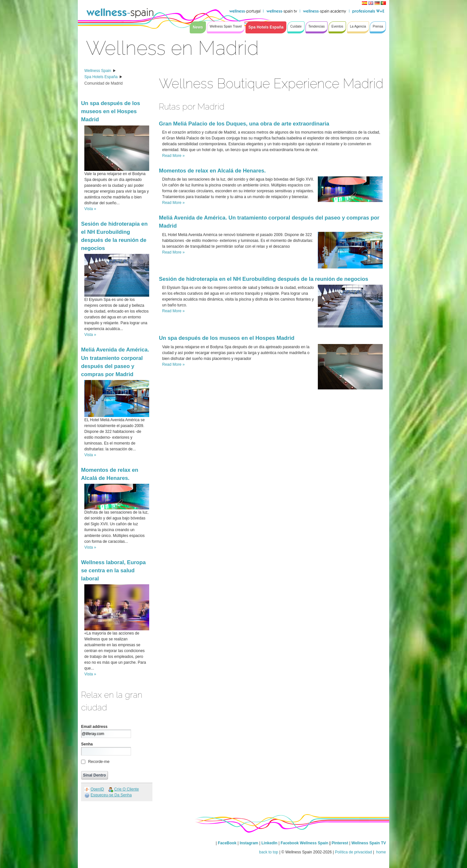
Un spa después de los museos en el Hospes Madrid (111, 111)
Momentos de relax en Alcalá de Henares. (212, 171)
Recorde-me (99, 762)
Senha (87, 744)
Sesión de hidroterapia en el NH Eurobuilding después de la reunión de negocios (263, 279)
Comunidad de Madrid (103, 83)
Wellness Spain (98, 71)
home (381, 852)
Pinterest (340, 843)
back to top (269, 852)
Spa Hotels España (101, 77)
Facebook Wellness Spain (304, 843)
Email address (94, 727)
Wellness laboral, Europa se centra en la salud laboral (113, 571)
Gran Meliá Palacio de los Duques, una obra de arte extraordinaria (244, 124)
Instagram (249, 843)
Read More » (173, 156)
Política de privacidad (353, 852)
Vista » (90, 209)
